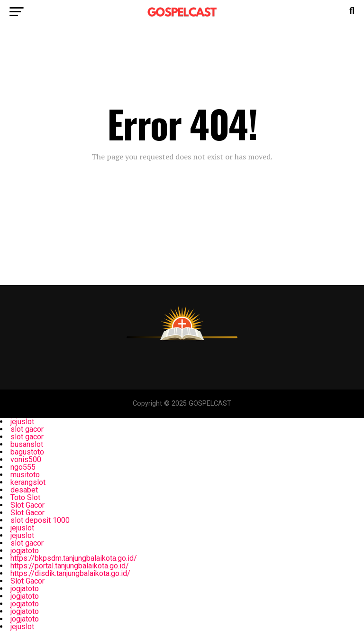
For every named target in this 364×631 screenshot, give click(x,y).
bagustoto (27, 452)
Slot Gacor (27, 505)
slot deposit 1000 (40, 520)
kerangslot (28, 482)
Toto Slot (25, 497)
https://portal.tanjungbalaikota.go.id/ (70, 566)
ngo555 (23, 467)
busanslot (27, 444)
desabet (24, 490)
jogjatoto (25, 551)
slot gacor (27, 429)
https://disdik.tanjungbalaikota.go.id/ (70, 573)
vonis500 (26, 459)
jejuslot (22, 422)
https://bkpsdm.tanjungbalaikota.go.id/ (74, 558)
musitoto (25, 475)
